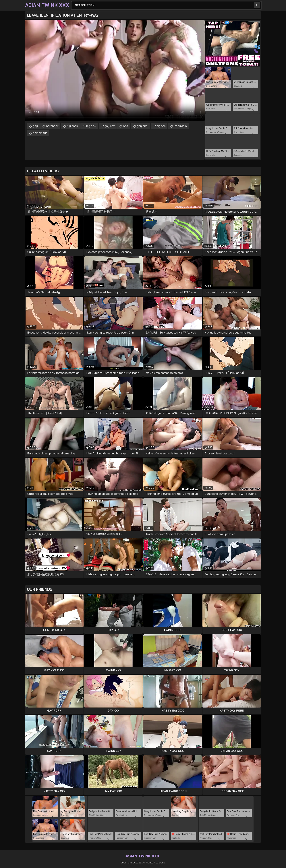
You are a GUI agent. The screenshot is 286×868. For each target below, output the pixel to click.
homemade (40, 133)
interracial (181, 126)
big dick (91, 126)
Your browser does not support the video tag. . (115, 71)
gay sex (110, 126)
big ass (161, 126)
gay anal (143, 126)
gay (35, 126)
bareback (52, 126)
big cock (72, 126)
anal (126, 126)
